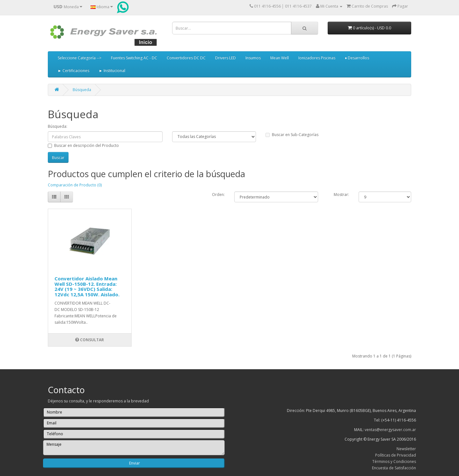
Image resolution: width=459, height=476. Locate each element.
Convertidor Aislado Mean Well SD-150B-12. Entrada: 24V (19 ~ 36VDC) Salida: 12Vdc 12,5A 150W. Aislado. (87, 286)
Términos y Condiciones (394, 462)
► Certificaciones (73, 71)
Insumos (253, 58)
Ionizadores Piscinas (317, 58)
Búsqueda (82, 90)
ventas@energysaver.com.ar (390, 430)
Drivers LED (226, 58)
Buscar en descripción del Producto (83, 145)
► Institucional (112, 71)
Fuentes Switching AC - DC (134, 58)
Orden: (218, 195)
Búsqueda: (58, 126)
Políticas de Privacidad (396, 455)
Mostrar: (341, 195)
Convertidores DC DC (186, 58)
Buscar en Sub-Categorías (292, 135)
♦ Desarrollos (357, 58)
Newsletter (406, 449)
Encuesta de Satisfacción (394, 468)
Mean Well (280, 58)
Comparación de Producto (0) (75, 185)
